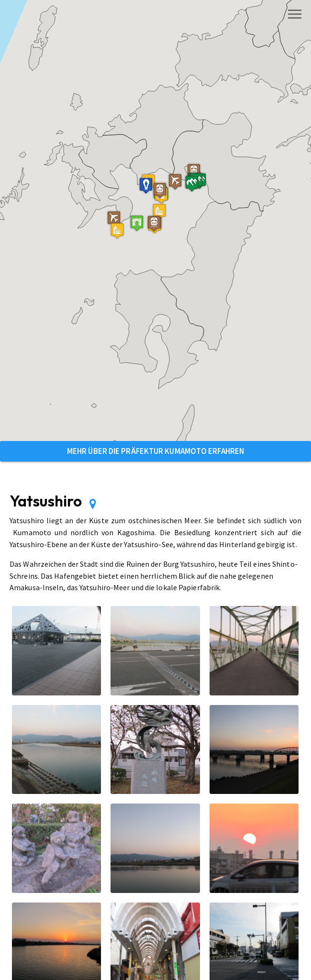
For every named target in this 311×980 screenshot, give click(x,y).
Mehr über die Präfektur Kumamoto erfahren (155, 451)
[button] (137, 223)
